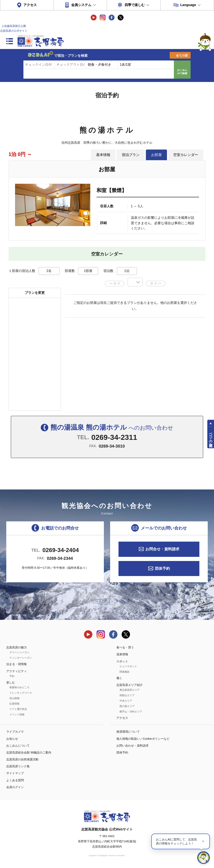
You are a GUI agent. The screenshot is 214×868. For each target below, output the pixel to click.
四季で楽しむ (135, 5)
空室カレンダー (186, 155)
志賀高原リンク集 (18, 766)
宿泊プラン (131, 155)
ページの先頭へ (211, 438)
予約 (12, 676)
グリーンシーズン (19, 652)
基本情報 (103, 155)
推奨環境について (128, 732)
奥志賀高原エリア (130, 690)
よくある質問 (15, 780)
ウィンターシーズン (21, 658)
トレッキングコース (21, 693)
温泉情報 (122, 654)
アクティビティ (17, 671)
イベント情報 (17, 715)
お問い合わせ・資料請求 (132, 746)
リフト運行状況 (18, 709)
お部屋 (156, 155)
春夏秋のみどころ (19, 687)
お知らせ (12, 739)
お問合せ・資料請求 (162, 549)
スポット (122, 661)
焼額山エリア (127, 695)
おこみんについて (18, 746)
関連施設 (125, 672)
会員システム (81, 5)
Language (188, 5)
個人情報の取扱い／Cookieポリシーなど (143, 739)
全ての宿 (182, 55)
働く (119, 678)
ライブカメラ (15, 732)
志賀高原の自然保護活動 (22, 759)
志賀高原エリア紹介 (130, 685)
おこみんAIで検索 (182, 72)
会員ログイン (15, 787)
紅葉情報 (14, 704)
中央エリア (126, 701)
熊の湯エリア (127, 706)
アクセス (30, 5)
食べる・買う (125, 647)
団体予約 (162, 569)
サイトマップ (15, 773)
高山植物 (14, 698)
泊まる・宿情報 (17, 664)
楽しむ (11, 682)
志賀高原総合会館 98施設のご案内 (29, 752)
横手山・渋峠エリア (131, 712)
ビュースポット (128, 666)
